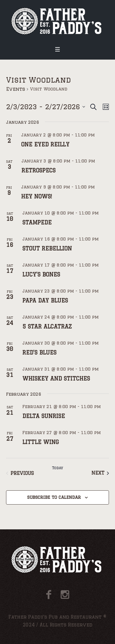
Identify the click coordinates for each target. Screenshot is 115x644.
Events (16, 89)
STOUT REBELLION (47, 248)
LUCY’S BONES (41, 274)
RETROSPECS (38, 170)
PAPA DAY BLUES (45, 300)
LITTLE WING (41, 442)
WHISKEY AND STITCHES (56, 378)
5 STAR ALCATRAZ (47, 326)
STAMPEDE (37, 222)
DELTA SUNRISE (44, 416)
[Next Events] (100, 473)
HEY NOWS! (37, 196)
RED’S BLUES (39, 352)
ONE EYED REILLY (45, 144)
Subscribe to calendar (54, 497)
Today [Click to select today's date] (57, 468)
